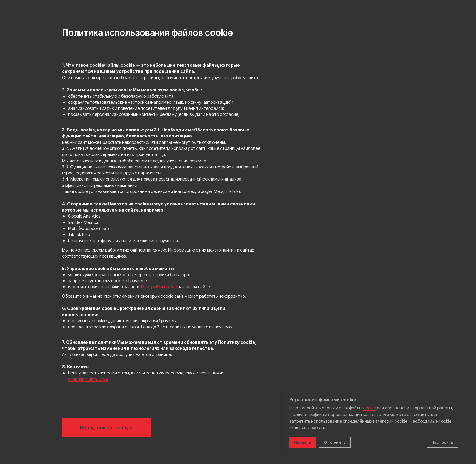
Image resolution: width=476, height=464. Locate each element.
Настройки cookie (159, 287)
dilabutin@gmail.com (88, 379)
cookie (369, 408)
